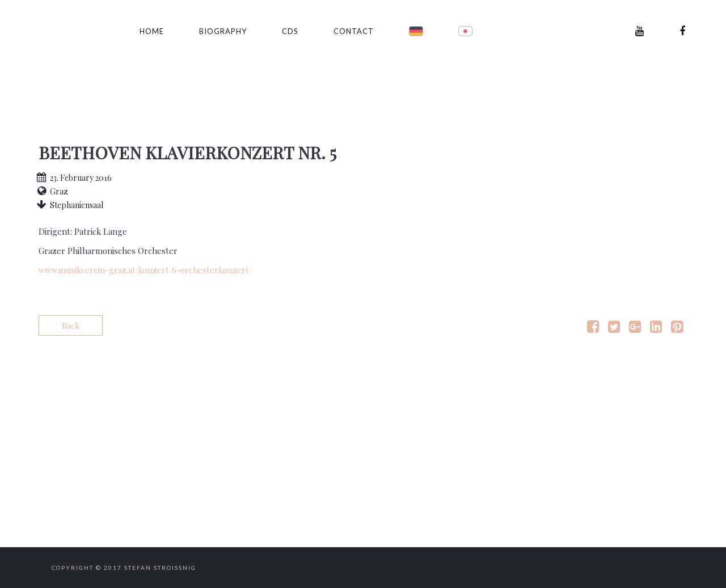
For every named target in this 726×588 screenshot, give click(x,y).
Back (71, 325)
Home (152, 31)
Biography (223, 31)
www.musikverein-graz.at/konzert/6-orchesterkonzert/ (145, 270)
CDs (290, 31)
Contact (354, 31)
